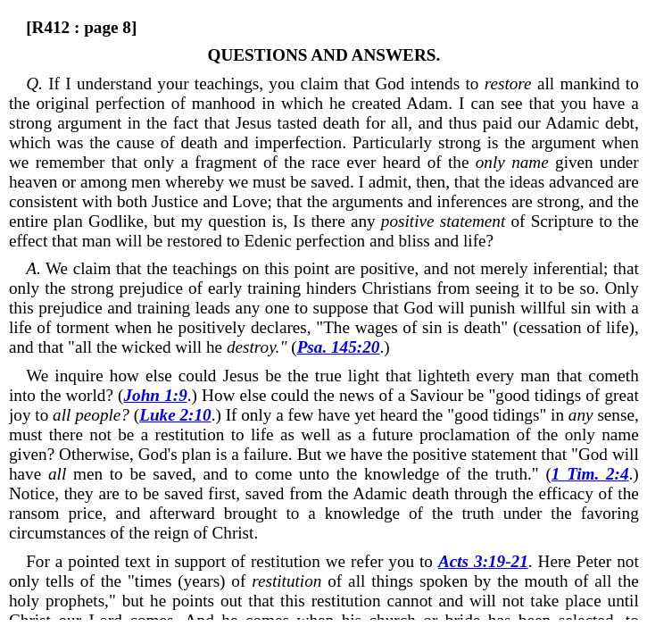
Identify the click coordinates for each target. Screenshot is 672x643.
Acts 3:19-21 (483, 561)
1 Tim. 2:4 (590, 474)
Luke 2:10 (175, 415)
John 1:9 (155, 395)
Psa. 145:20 (339, 347)
